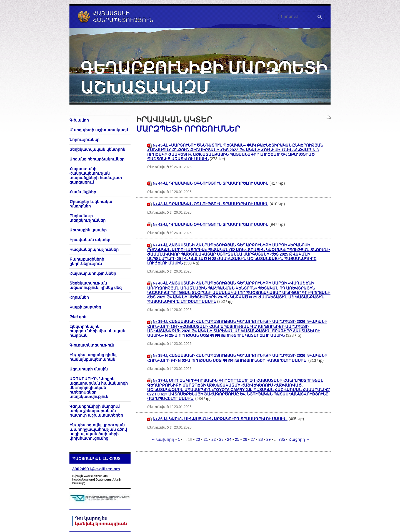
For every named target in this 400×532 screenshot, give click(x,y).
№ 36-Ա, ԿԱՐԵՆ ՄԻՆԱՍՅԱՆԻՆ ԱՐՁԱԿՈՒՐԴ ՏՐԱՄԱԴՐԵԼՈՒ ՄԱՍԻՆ (220, 419)
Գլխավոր (79, 120)
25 (237, 439)
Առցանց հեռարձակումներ (97, 159)
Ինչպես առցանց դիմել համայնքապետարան (93, 357)
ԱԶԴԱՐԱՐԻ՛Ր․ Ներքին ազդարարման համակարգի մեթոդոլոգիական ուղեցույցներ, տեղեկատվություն (99, 388)
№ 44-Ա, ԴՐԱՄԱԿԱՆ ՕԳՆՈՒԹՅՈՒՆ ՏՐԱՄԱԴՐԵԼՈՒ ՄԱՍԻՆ (211, 183)
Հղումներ (79, 297)
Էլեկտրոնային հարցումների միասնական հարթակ (97, 331)
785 (282, 439)
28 (261, 439)
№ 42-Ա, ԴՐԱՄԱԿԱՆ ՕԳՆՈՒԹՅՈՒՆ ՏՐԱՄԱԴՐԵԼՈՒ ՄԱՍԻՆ (211, 224)
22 (214, 439)
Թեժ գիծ (78, 317)
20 (198, 439)
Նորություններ (84, 140)
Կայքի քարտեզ (85, 307)
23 (221, 439)
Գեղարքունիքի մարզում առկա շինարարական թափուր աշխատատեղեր (96, 411)
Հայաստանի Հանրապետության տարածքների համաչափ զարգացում (96, 175)
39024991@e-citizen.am (96, 469)
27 (253, 439)
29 (269, 439)
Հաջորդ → (299, 439)
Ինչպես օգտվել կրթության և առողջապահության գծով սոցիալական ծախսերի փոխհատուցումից (98, 432)
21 (206, 439)
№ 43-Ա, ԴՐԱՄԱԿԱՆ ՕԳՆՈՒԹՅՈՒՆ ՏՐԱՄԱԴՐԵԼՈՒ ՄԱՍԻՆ (211, 204)
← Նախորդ (163, 439)
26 (245, 439)
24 (229, 439)
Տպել (328, 117)
